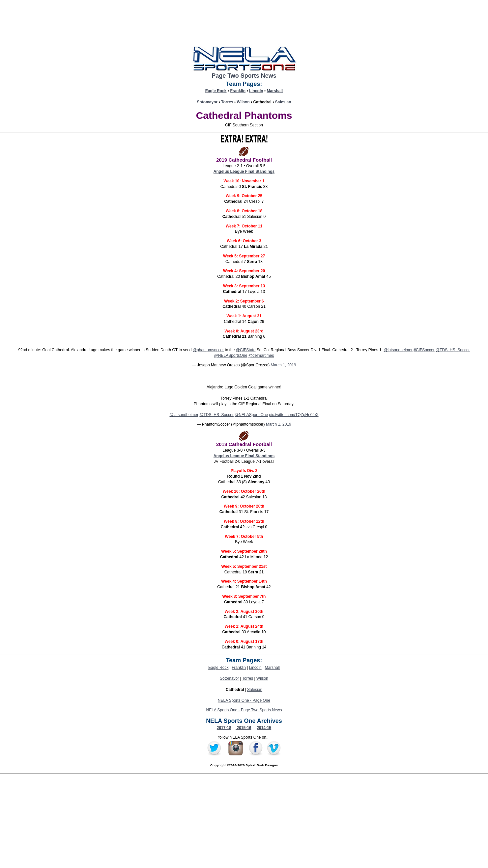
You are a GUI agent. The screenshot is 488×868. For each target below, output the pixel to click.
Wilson (243, 102)
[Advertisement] (244, 822)
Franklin (238, 91)
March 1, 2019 (284, 365)
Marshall (275, 91)
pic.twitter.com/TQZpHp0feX (294, 415)
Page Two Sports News (244, 76)
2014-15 (264, 728)
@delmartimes (261, 355)
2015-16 (243, 728)
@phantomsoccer (208, 350)
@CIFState (246, 350)
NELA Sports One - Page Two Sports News (244, 710)
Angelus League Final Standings (244, 171)
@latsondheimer (398, 350)
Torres (227, 102)
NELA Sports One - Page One (244, 700)
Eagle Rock (216, 91)
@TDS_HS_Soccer (453, 350)
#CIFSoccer (424, 350)
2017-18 (224, 728)
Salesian (283, 102)
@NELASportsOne (231, 355)
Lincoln (256, 91)
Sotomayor (207, 102)
